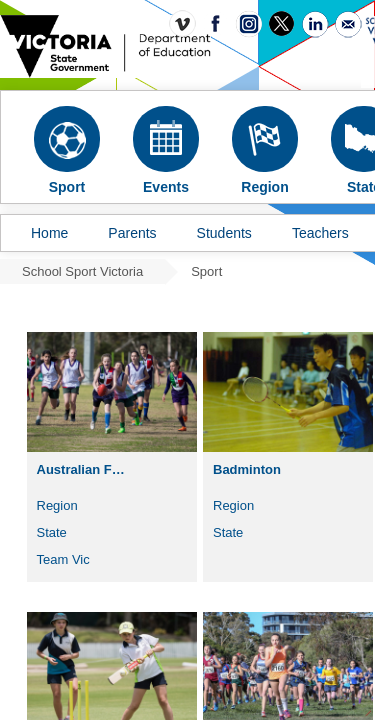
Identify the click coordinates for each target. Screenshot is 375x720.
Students (224, 233)
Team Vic (63, 559)
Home (49, 233)
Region (57, 505)
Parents (132, 233)
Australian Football (89, 469)
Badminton (247, 469)
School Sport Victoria (82, 271)
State (52, 532)
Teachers (320, 233)
